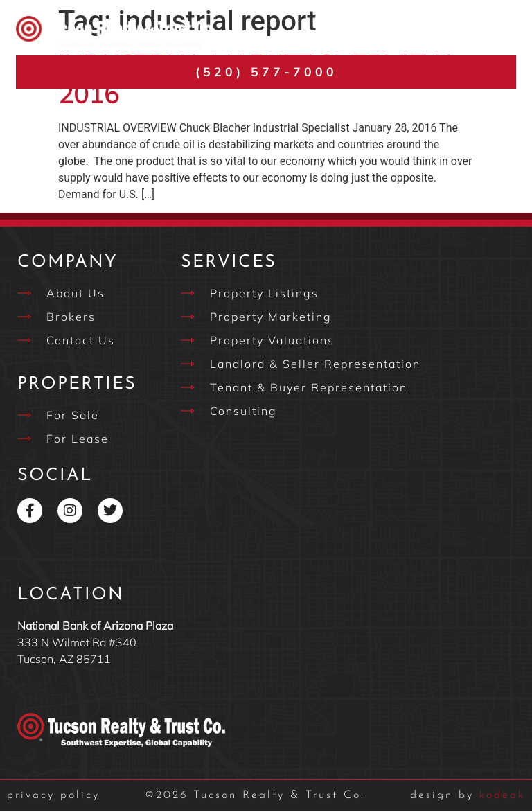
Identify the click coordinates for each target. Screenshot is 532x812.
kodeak (468, 797)
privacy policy (53, 797)
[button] (500, 32)
